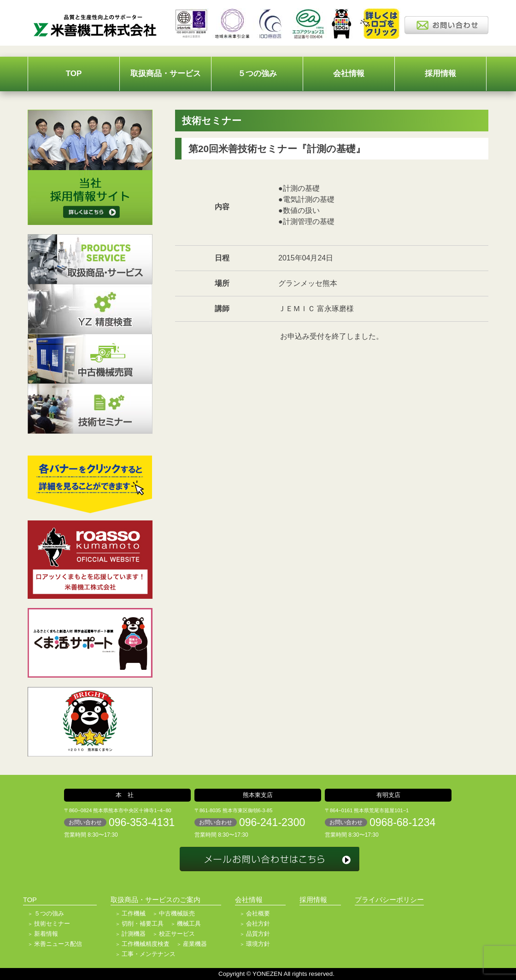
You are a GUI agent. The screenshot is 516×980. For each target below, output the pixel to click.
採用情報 (440, 74)
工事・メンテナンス (149, 954)
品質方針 (258, 934)
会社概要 (258, 913)
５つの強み (257, 74)
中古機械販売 (177, 913)
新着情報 (46, 934)
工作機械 (134, 913)
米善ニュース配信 (58, 944)
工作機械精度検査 (146, 944)
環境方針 (258, 944)
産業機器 (195, 944)
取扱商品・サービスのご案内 (155, 900)
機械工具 (189, 924)
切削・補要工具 (143, 924)
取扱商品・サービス (166, 74)
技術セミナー (52, 924)
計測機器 (134, 934)
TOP (74, 74)
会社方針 (258, 924)
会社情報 (349, 74)
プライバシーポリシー (389, 900)
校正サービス (177, 934)
